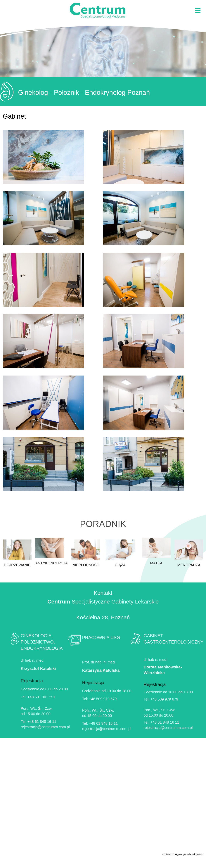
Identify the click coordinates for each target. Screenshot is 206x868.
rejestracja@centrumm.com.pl (29, 727)
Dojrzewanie (17, 569)
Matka (172, 551)
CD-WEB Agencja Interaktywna (183, 854)
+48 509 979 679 (103, 715)
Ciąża (120, 569)
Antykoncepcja (35, 551)
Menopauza (189, 569)
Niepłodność (86, 569)
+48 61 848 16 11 (26, 722)
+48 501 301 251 (25, 697)
